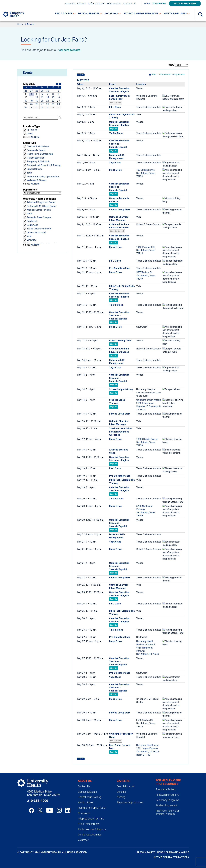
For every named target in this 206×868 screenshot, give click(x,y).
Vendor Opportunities (90, 835)
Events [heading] (28, 73)
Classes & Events (87, 792)
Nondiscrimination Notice (173, 852)
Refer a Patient (96, 3)
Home (20, 24)
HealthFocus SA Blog (90, 797)
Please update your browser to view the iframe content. (42, 96)
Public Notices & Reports (92, 829)
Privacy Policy (146, 852)
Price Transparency (89, 824)
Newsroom (84, 813)
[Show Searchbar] (200, 14)
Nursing (121, 797)
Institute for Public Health (92, 808)
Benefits (121, 792)
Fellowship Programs (167, 795)
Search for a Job (126, 786)
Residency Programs (167, 800)
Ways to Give (114, 3)
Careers (82, 3)
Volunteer (83, 840)
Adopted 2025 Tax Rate (91, 819)
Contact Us (129, 3)
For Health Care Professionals (168, 782)
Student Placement (166, 805)
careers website (70, 50)
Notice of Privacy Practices (171, 857)
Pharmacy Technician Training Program (168, 812)
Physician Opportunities (130, 802)
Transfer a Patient (166, 789)
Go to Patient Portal (185, 3)
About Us (70, 3)
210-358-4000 (159, 3)
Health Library (86, 802)
